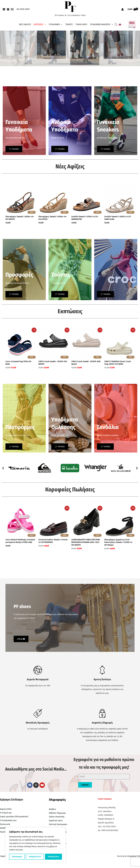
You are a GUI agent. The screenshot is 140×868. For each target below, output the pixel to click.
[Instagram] (8, 9)
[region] (36, 845)
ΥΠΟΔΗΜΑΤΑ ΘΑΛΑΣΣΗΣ (102, 24)
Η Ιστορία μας (6, 813)
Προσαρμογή (17, 857)
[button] (3, 468)
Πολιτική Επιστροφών (58, 824)
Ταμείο (3, 832)
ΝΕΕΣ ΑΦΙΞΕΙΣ (25, 24)
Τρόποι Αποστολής (57, 817)
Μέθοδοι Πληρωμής (57, 813)
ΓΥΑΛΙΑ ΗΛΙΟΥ (81, 24)
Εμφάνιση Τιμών (56, 820)
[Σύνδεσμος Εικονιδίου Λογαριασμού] (122, 9)
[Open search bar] (116, 24)
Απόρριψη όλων (35, 857)
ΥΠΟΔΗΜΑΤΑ (56, 24)
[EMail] (12, 9)
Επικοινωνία (5, 824)
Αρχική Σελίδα (6, 809)
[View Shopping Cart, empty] (132, 9)
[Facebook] (4, 9)
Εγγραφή (85, 785)
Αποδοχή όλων (53, 857)
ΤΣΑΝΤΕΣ (69, 24)
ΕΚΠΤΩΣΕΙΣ (40, 24)
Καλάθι (3, 828)
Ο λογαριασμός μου (8, 820)
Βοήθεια (52, 809)
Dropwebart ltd (134, 856)
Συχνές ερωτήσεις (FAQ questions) (14, 817)
